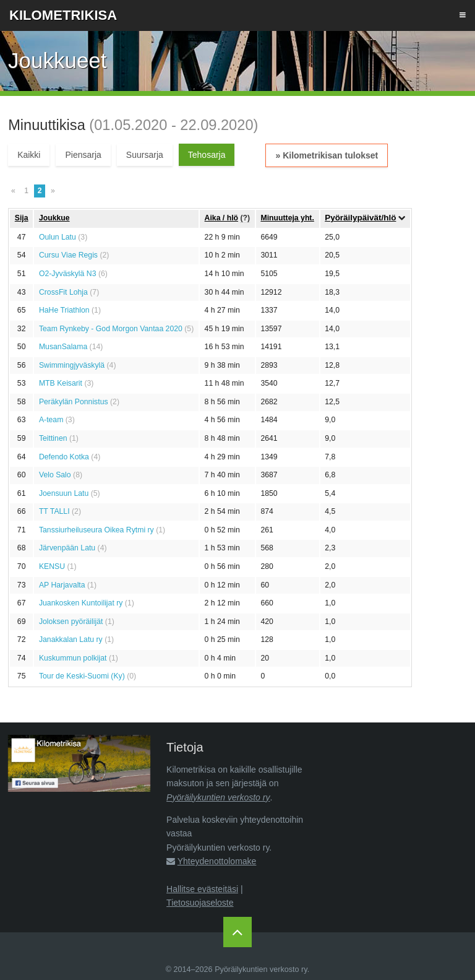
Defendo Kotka (64, 457)
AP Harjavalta (62, 585)
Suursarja (145, 155)
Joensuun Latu (64, 493)
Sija (22, 218)
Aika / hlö (221, 218)
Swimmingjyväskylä (72, 365)
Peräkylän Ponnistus (74, 402)
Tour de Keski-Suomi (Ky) (82, 676)
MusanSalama (63, 347)
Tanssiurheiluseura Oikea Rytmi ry (96, 530)
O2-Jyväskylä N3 (68, 274)
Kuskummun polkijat (73, 658)
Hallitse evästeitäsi (202, 889)
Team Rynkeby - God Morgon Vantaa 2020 (111, 329)
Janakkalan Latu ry (71, 640)
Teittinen (53, 438)
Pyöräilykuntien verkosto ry (218, 797)
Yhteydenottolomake (217, 861)
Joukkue (54, 218)
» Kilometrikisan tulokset (327, 155)
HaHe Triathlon (64, 310)
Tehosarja (207, 155)
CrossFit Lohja (63, 292)
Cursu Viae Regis (68, 255)
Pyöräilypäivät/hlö (360, 218)
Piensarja (83, 155)
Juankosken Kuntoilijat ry (81, 603)
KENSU (52, 566)
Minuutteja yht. (287, 218)
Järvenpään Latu (67, 548)
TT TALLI (54, 511)
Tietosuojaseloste (200, 903)
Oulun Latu (58, 237)
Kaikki (29, 155)
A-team (51, 420)
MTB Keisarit (61, 383)
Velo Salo (55, 475)
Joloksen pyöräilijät (71, 622)
